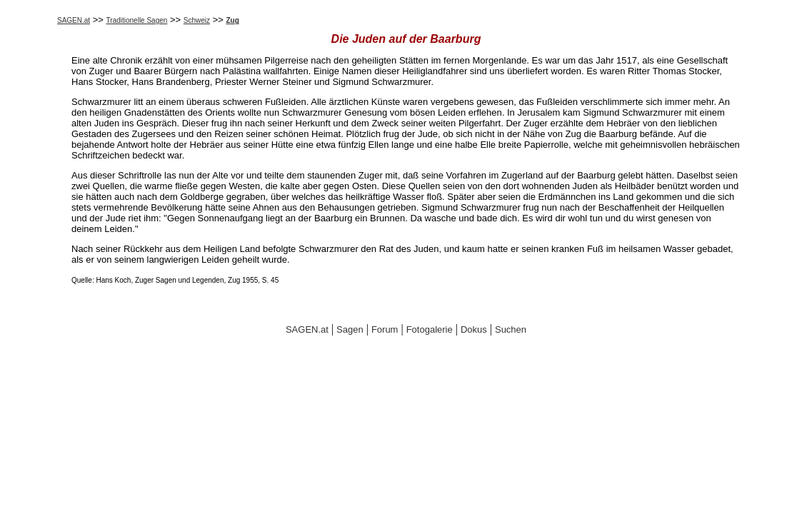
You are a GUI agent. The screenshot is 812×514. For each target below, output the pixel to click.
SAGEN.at (74, 20)
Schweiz (197, 20)
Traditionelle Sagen (137, 20)
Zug (232, 20)
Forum (385, 329)
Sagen (350, 329)
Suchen (511, 329)
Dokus (474, 329)
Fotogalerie (430, 329)
